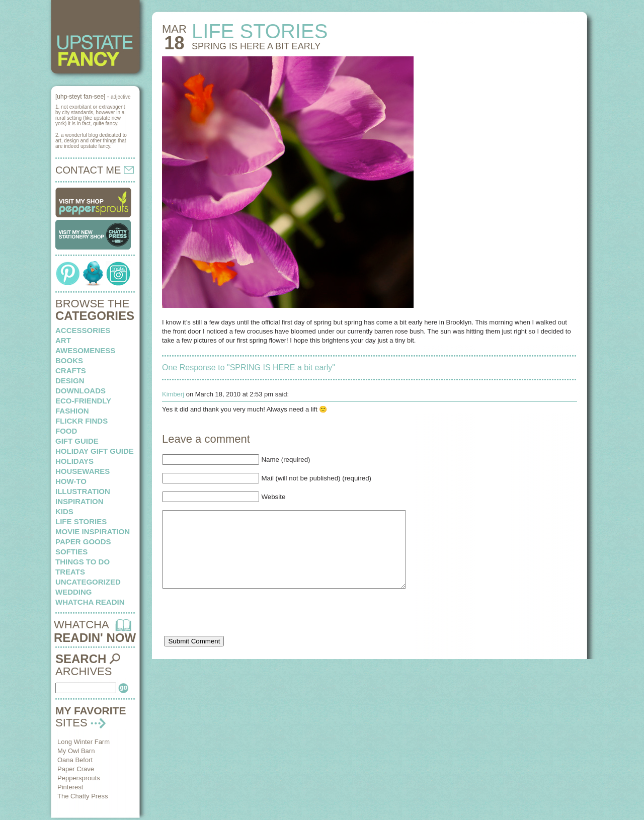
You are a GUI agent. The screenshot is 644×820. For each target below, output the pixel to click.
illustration (83, 491)
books (69, 360)
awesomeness (85, 350)
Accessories (83, 330)
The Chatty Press (83, 796)
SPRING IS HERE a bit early (256, 46)
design (70, 381)
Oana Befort (75, 760)
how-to (71, 481)
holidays (74, 461)
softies (71, 552)
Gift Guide (77, 441)
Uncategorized (88, 582)
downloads (80, 391)
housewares (83, 471)
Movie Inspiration (93, 531)
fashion (72, 411)
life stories (81, 521)
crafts (71, 371)
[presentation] (238, 631)
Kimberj (173, 394)
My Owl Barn (76, 751)
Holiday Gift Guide (95, 451)
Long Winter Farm (84, 742)
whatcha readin (90, 602)
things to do (83, 562)
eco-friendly (83, 401)
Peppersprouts (79, 778)
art (63, 340)
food (66, 431)
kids (64, 511)
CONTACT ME (95, 170)
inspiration (79, 501)
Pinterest (70, 787)
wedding (74, 592)
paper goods (83, 542)
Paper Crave (76, 769)
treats (70, 572)
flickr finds (82, 421)
